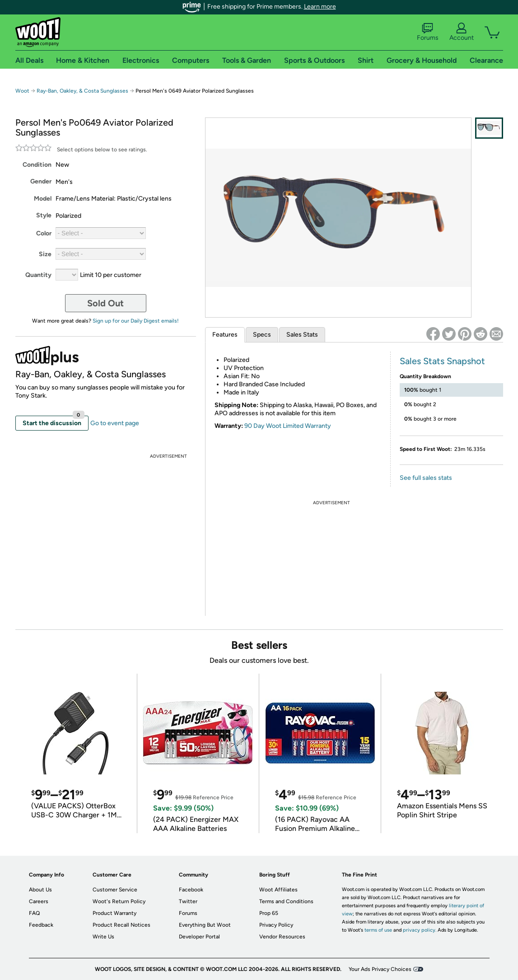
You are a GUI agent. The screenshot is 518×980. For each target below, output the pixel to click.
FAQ (34, 913)
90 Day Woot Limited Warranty (288, 426)
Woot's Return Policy (119, 901)
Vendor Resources (282, 937)
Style (44, 215)
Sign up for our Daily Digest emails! (136, 321)
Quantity (38, 275)
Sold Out (105, 303)
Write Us (103, 937)
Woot (22, 91)
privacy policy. (420, 930)
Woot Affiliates (278, 890)
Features (225, 335)
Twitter (188, 901)
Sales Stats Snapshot (442, 361)
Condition (37, 165)
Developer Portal (199, 937)
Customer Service (115, 890)
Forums (428, 32)
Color (44, 233)
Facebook (191, 890)
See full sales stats (426, 478)
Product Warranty (114, 913)
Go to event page (115, 423)
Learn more (320, 7)
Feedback (41, 925)
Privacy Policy (276, 925)
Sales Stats (302, 335)
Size (45, 254)
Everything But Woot (205, 925)
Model (43, 199)
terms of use (378, 930)
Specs (262, 335)
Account (462, 32)
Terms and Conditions (286, 901)
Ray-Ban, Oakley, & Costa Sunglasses (82, 91)
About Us (40, 890)
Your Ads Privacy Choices (380, 969)
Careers (39, 901)
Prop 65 (269, 913)
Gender (41, 181)
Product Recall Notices (121, 925)
